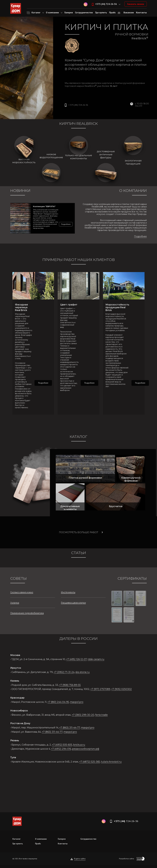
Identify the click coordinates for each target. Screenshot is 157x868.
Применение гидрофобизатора (27, 613)
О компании (41, 839)
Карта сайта (80, 859)
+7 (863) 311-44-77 (70, 728)
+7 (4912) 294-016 (61, 749)
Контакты (63, 844)
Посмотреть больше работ (79, 532)
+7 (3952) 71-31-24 (64, 672)
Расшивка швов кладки (73, 603)
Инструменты (68, 592)
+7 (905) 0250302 (121, 689)
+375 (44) (126, 821)
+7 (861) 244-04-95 (58, 702)
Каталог (17, 839)
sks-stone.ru (83, 672)
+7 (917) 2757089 (100, 689)
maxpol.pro (77, 702)
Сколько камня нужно (22, 592)
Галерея (62, 839)
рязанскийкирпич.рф (86, 749)
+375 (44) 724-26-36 (106, 4)
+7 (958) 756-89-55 (70, 685)
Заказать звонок (136, 4)
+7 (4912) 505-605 (62, 745)
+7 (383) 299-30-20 (83, 715)
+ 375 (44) (78, 105)
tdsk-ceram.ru (96, 659)
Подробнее (66, 224)
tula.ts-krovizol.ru (111, 762)
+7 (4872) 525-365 (90, 762)
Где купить (18, 844)
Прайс (38, 844)
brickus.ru (79, 745)
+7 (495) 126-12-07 (76, 659)
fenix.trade (101, 715)
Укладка (15, 603)
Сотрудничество (88, 839)
